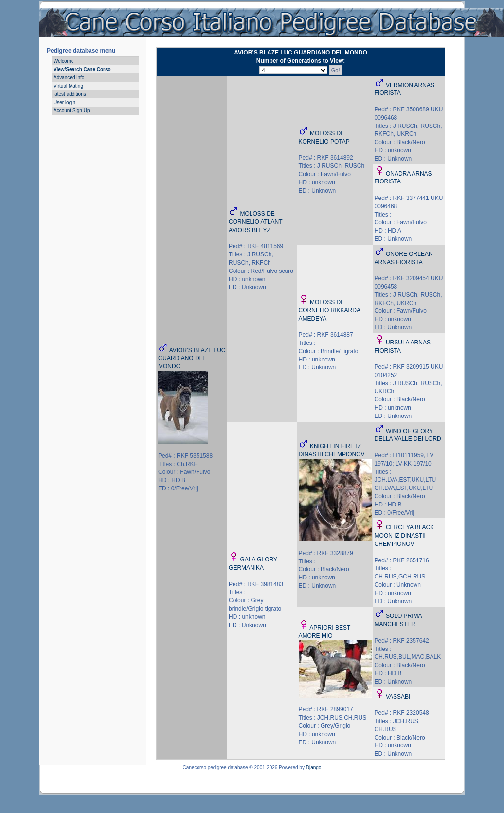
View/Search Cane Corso (82, 69)
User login (64, 102)
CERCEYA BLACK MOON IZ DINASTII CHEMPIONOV (405, 536)
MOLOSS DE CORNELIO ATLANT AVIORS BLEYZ (255, 222)
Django (314, 768)
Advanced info (69, 78)
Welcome (64, 61)
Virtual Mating (68, 86)
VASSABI (398, 697)
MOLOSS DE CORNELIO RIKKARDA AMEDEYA (330, 310)
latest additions (70, 94)
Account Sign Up (72, 111)
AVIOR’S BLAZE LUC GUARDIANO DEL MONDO (192, 359)
